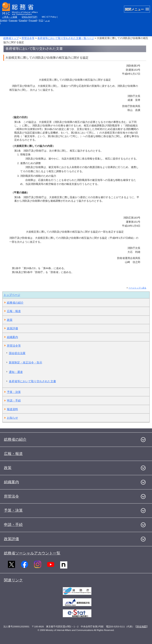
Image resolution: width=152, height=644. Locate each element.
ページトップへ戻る (137, 288)
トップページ (12, 295)
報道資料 (12, 409)
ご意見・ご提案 (10, 17)
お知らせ (12, 418)
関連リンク (13, 580)
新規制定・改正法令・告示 (26, 362)
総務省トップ (11, 38)
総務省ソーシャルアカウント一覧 (32, 553)
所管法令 (11, 496)
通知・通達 (16, 372)
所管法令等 (28, 38)
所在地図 (142, 627)
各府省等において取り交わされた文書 (32, 381)
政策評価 (12, 328)
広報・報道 (14, 311)
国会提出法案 (17, 353)
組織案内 (12, 337)
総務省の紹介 (15, 303)
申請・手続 (14, 400)
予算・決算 (14, 392)
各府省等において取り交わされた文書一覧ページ (66, 38)
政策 (10, 320)
